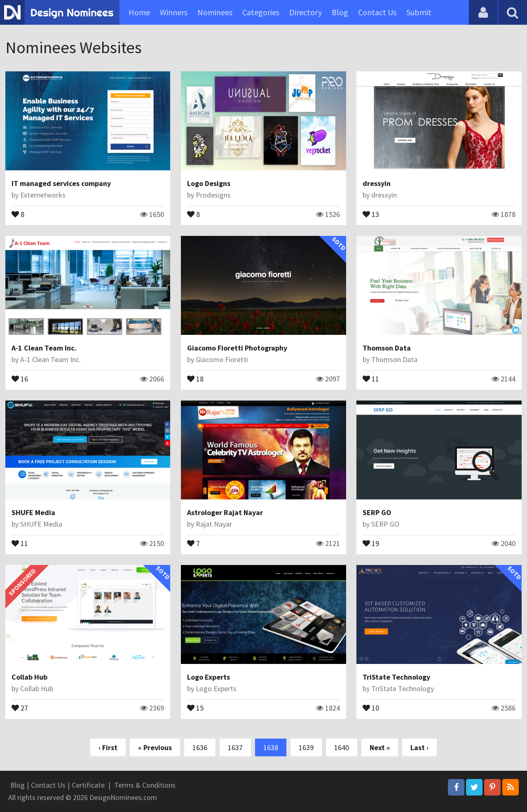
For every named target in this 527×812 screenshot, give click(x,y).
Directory (306, 12)
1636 (200, 747)
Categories (261, 12)
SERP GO (377, 512)
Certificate (88, 785)
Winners (174, 12)
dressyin (377, 183)
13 (371, 214)
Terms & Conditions (145, 785)
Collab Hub (29, 677)
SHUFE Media (33, 512)
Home (139, 12)
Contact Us (377, 12)
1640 (342, 747)
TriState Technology (396, 677)
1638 (271, 747)
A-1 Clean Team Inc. (44, 348)
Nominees (215, 12)
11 (371, 378)
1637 (235, 747)
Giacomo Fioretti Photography (237, 348)
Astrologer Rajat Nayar (225, 512)
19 (371, 543)
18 (195, 378)
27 (20, 707)
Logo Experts (208, 677)
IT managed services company (61, 183)
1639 (306, 747)
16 (20, 378)
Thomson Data (387, 348)
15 (195, 707)
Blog (340, 12)
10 (371, 707)
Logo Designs (209, 183)
